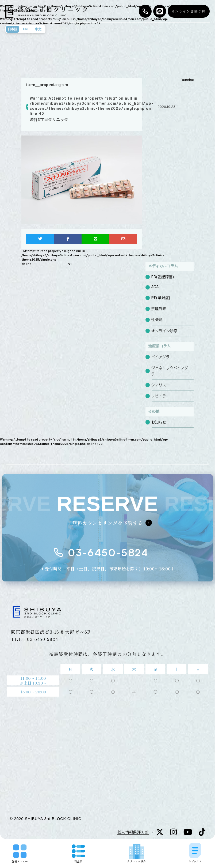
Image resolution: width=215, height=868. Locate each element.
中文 (38, 29)
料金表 (78, 854)
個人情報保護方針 (133, 832)
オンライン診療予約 (189, 11)
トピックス (195, 853)
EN (25, 29)
